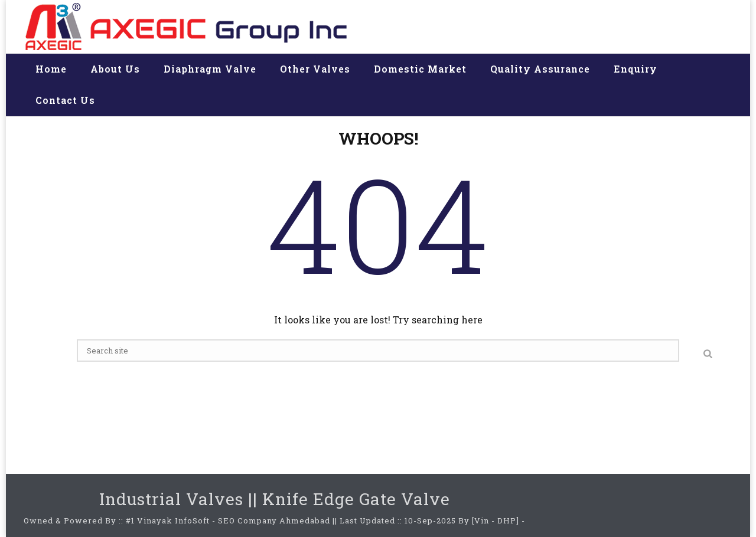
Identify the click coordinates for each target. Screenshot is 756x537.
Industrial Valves (171, 499)
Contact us (65, 100)
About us (115, 69)
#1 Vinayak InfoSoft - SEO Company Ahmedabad (228, 520)
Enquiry (636, 69)
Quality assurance (540, 69)
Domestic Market (420, 69)
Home (51, 69)
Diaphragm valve (210, 69)
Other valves (315, 69)
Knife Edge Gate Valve (356, 499)
